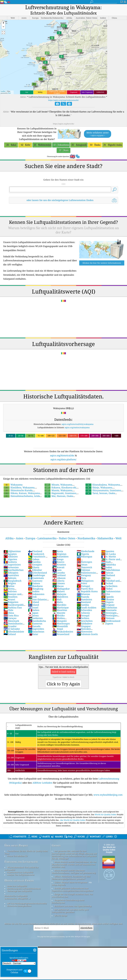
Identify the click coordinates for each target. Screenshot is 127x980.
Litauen (59, 583)
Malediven (60, 597)
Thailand (108, 575)
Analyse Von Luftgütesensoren (21, 875)
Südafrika (109, 565)
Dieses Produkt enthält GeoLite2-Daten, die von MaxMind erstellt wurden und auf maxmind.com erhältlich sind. (74, 864)
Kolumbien (61, 557)
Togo (106, 578)
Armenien (11, 567)
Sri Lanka (108, 554)
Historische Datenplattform (19, 906)
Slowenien (85, 632)
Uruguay (108, 605)
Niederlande (86, 551)
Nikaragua (84, 557)
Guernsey (35, 581)
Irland (33, 602)
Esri (9, 93)
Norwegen (84, 562)
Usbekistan (109, 607)
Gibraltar (35, 570)
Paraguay (84, 575)
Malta (58, 602)
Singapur (84, 626)
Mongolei (60, 621)
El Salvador (12, 629)
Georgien (35, 565)
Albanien (11, 557)
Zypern (107, 623)
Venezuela (109, 610)
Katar (33, 634)
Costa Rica (11, 615)
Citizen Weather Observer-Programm (71, 882)
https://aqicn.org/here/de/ (64, 124)
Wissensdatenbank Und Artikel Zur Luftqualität (22, 869)
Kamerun (35, 623)
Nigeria (83, 554)
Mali (57, 599)
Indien (34, 591)
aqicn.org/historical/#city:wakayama (78, 424)
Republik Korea (87, 591)
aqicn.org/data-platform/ (63, 459)
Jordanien (35, 618)
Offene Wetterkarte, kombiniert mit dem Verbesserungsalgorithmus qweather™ (71, 878)
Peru (81, 578)
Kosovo (58, 562)
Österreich (84, 567)
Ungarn (107, 602)
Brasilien (11, 597)
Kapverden (36, 629)
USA (106, 594)
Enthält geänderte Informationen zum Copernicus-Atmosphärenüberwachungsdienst (72, 889)
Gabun (34, 559)
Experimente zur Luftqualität (20, 872)
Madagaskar (61, 589)
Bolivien (10, 591)
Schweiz (83, 613)
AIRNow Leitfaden (42, 783)
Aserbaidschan (14, 570)
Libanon (59, 578)
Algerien (10, 559)
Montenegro (61, 623)
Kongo (58, 559)
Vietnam (108, 618)
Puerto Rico (85, 589)
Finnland (35, 551)
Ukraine (108, 599)
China (9, 613)
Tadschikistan (111, 570)
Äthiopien (11, 573)
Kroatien (59, 565)
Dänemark (11, 621)
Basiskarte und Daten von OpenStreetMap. (73, 906)
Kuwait (58, 567)
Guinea (34, 583)
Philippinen (85, 581)
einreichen (86, 928)
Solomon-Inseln (87, 634)
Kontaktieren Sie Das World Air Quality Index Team (26, 852)
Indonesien (36, 594)
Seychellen (85, 621)
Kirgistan (59, 554)
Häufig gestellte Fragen (19, 880)
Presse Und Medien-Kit (17, 856)
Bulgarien (11, 602)
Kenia (58, 551)
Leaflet (3, 91)
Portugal (83, 586)
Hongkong (36, 589)
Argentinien (12, 565)
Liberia (58, 581)
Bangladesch (12, 581)
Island (33, 605)
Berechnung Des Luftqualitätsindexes (24, 888)
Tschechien (109, 586)
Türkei (107, 589)
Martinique (61, 607)
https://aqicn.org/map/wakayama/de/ (63, 100)
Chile (8, 610)
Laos (57, 570)
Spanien (108, 551)
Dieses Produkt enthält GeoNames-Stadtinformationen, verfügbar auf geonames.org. (74, 872)
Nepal (58, 629)
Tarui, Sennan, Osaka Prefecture (100, 495)
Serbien (83, 618)
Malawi (59, 591)
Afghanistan (12, 551)
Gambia (34, 562)
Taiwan (107, 573)
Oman (82, 565)
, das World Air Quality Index (73, 820)
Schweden (84, 610)
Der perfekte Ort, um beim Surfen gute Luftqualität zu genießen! (70, 911)
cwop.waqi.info (59, 885)
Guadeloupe (37, 575)
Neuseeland (61, 634)
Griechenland (37, 573)
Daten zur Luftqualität (17, 886)
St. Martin (109, 557)
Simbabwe (85, 623)
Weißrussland (111, 621)
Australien (11, 575)
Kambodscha (37, 621)
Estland (10, 634)
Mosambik (60, 626)
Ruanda (83, 597)
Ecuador (10, 626)
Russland (84, 602)
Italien (34, 610)
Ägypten (10, 554)
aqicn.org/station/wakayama (77, 427)
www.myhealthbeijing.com (108, 795)
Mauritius (60, 610)
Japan (33, 613)
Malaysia (59, 594)
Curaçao (10, 618)
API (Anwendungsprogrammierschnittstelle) (27, 903)
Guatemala (36, 578)
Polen (82, 583)
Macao (58, 586)
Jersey (33, 615)
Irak (32, 597)
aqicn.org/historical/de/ (62, 455)
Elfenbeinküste (14, 632)
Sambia (83, 605)
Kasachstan (36, 632)
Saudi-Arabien (87, 607)
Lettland (59, 575)
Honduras (35, 586)
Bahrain (10, 578)
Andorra (10, 562)
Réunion (83, 594)
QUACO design (61, 916)
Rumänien (84, 599)
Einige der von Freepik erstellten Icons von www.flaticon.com (72, 895)
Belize (9, 586)
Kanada (34, 626)
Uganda (107, 597)
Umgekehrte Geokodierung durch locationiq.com (68, 901)
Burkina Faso (13, 607)
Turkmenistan (111, 591)
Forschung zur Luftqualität (21, 862)
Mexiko (59, 615)
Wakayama (13, 485)
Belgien (10, 583)
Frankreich (36, 554)
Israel (33, 607)
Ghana (34, 567)
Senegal (83, 615)
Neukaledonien (63, 632)
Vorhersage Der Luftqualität (19, 891)
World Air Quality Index (106, 814)
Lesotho (59, 573)
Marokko (59, 605)
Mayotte (59, 613)
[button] (3, 23)
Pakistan (83, 570)
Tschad (107, 583)
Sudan (107, 567)
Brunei (9, 599)
